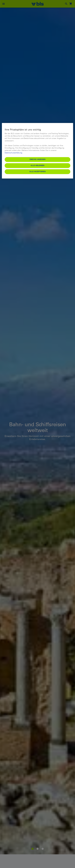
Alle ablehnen (37, 165)
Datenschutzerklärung (13, 153)
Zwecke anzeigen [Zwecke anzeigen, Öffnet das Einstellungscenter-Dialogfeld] (38, 159)
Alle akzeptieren (37, 172)
